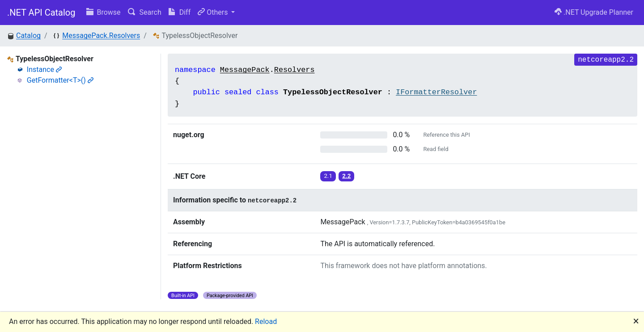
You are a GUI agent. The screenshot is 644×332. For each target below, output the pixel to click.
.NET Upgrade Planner (594, 12)
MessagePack (245, 70)
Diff (180, 12)
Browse (104, 12)
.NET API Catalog (41, 13)
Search (145, 12)
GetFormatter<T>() (60, 80)
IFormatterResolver (436, 92)
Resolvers (294, 70)
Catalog (28, 36)
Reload (266, 321)
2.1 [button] (328, 176)
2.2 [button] (346, 176)
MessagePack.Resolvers (101, 36)
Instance (44, 69)
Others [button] (214, 12)
